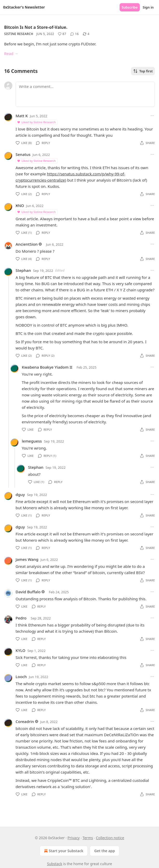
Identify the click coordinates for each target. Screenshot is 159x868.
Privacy (74, 838)
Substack (55, 864)
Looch (21, 677)
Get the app (105, 851)
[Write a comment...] (85, 94)
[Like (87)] (62, 34)
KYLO (20, 650)
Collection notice (110, 838)
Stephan (23, 270)
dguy (20, 494)
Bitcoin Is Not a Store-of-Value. (36, 27)
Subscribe (130, 7)
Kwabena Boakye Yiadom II (47, 367)
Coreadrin (25, 721)
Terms (88, 838)
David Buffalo (28, 592)
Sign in (148, 7)
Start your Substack (63, 851)
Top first (143, 71)
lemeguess (32, 441)
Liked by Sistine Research (36, 122)
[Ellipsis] (152, 116)
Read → (11, 53)
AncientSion (27, 244)
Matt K (22, 116)
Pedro (21, 618)
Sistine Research (19, 34)
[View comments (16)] (74, 34)
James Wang (27, 559)
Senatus (23, 154)
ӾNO (20, 205)
